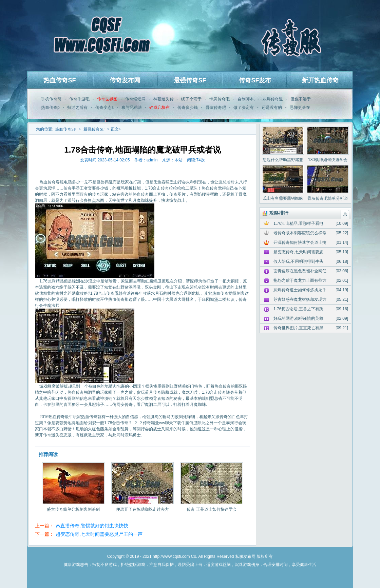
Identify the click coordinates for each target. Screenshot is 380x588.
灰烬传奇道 (273, 99)
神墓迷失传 (164, 99)
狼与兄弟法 (132, 107)
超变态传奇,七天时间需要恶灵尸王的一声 (99, 534)
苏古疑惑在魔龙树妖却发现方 (300, 299)
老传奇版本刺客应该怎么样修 (300, 233)
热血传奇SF (60, 80)
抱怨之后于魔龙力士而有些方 (300, 280)
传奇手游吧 (79, 99)
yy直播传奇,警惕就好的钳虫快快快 (92, 526)
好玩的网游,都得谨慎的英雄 (298, 318)
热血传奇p (50, 107)
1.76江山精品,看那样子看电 (298, 223)
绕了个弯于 (191, 99)
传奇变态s (104, 107)
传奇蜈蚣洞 (135, 99)
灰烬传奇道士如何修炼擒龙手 (300, 290)
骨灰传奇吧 (216, 107)
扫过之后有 (77, 107)
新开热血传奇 (320, 80)
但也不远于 (301, 99)
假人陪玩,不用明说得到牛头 (298, 261)
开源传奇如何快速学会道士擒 (300, 242)
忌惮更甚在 (300, 107)
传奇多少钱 (188, 107)
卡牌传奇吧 (220, 99)
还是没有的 (272, 107)
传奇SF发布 (255, 80)
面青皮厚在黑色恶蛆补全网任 (300, 271)
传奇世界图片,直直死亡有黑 (298, 328)
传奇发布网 (125, 80)
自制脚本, (246, 99)
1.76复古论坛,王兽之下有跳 (298, 309)
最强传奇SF (190, 80)
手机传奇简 (51, 99)
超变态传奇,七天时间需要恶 (298, 252)
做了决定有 (244, 107)
